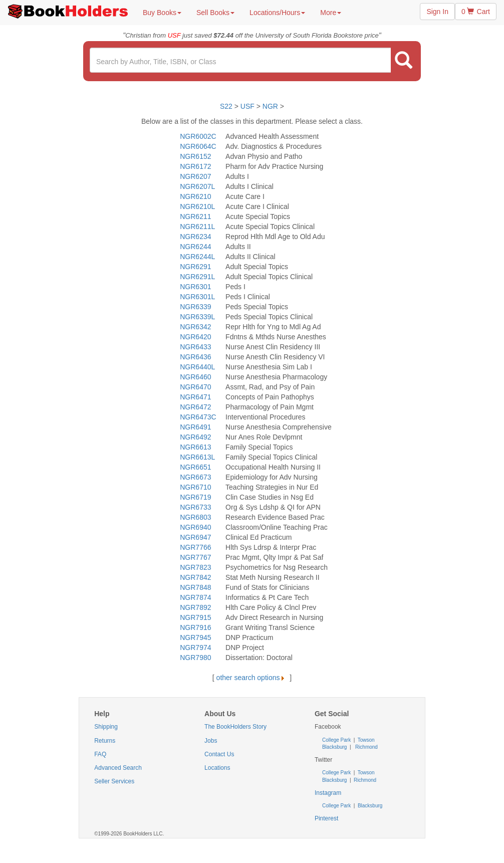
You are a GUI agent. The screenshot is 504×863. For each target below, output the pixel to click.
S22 (226, 106)
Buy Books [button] (162, 13)
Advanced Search (118, 768)
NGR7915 (195, 617)
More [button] (331, 13)
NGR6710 (195, 487)
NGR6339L (197, 317)
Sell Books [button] (215, 13)
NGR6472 (195, 407)
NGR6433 (195, 347)
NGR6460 (195, 377)
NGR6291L (197, 277)
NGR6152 (195, 156)
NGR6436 (195, 357)
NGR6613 (195, 447)
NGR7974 (195, 648)
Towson (365, 740)
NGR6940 (195, 527)
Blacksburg (334, 747)
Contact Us (219, 754)
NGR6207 (195, 176)
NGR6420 (195, 337)
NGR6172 (195, 166)
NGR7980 (195, 658)
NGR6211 (195, 217)
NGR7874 (195, 597)
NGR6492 (195, 437)
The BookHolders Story (235, 727)
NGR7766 (195, 547)
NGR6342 (195, 327)
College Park (337, 740)
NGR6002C (198, 136)
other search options (252, 678)
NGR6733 (195, 507)
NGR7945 (195, 637)
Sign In (437, 12)
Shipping (106, 727)
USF (248, 106)
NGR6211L (197, 227)
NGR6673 (195, 477)
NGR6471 (195, 397)
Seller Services (114, 781)
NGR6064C (198, 146)
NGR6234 (195, 237)
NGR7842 (195, 577)
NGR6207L (197, 186)
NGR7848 (195, 587)
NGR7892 (195, 607)
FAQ (100, 754)
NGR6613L (197, 457)
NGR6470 (195, 387)
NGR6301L (197, 297)
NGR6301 (195, 287)
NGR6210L (197, 206)
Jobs (211, 741)
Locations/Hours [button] (277, 13)
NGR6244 (195, 247)
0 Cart (476, 12)
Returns (105, 741)
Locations (217, 768)
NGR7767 (195, 557)
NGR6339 (195, 307)
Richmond (366, 747)
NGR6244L (197, 257)
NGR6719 (195, 497)
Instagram (328, 793)
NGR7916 (195, 627)
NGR (270, 106)
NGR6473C (198, 417)
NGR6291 (195, 267)
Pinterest (326, 818)
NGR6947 (195, 537)
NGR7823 (195, 567)
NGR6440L (197, 367)
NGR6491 (195, 427)
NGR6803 (195, 517)
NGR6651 (195, 467)
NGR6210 (195, 196)
